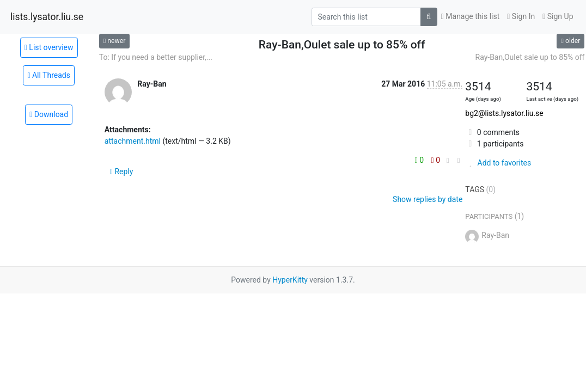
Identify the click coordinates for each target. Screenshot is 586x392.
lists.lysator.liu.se (47, 17)
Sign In (521, 16)
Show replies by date (428, 199)
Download (49, 114)
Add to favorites (498, 163)
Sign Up (558, 16)
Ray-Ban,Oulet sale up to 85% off (530, 57)
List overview (49, 47)
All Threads (49, 75)
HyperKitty (290, 280)
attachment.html (133, 141)
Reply (122, 171)
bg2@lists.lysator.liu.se (504, 113)
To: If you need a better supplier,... (156, 57)
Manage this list (471, 16)
